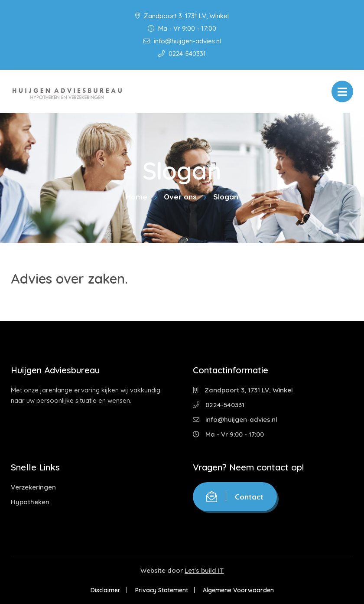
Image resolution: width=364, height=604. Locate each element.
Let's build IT (204, 570)
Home (136, 197)
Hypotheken (30, 502)
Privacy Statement (162, 590)
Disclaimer (106, 590)
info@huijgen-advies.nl (182, 41)
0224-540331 (182, 54)
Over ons (180, 197)
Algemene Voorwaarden (238, 590)
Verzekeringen (33, 487)
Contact (235, 497)
